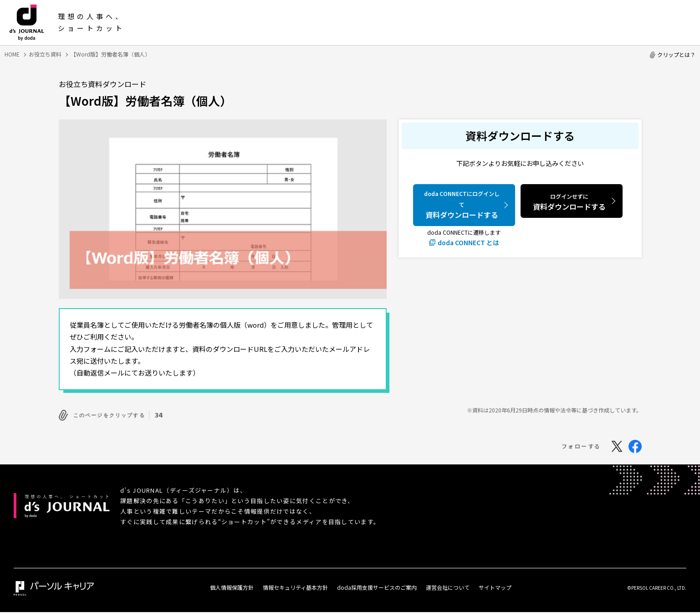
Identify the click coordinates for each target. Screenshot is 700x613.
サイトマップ (495, 585)
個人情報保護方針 (232, 585)
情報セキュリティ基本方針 (295, 585)
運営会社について (448, 585)
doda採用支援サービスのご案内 (377, 585)
